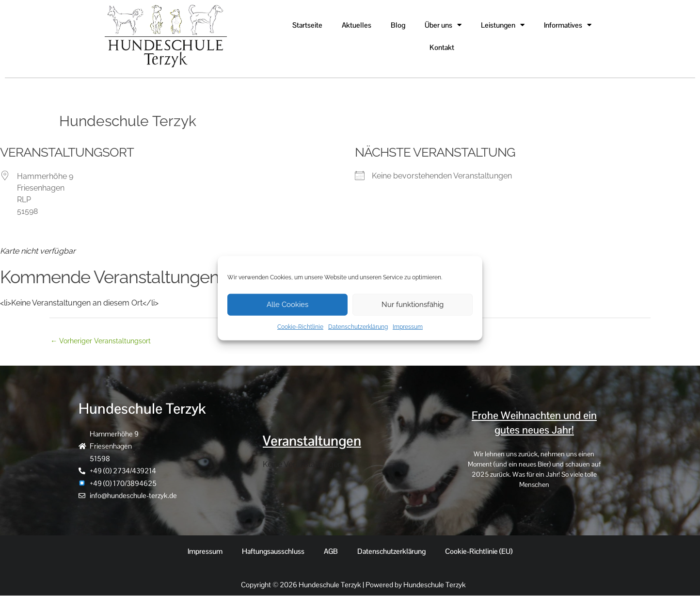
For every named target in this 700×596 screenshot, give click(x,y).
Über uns (443, 25)
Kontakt (442, 47)
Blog (398, 25)
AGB (331, 552)
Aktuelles (357, 25)
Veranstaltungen (314, 441)
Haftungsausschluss (273, 552)
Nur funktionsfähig (413, 305)
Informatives (568, 25)
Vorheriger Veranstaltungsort (103, 341)
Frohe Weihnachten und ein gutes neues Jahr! (534, 423)
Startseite (307, 25)
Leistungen (503, 25)
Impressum (408, 326)
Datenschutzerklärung (358, 326)
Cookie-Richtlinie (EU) (479, 552)
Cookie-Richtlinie (300, 326)
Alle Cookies (287, 305)
